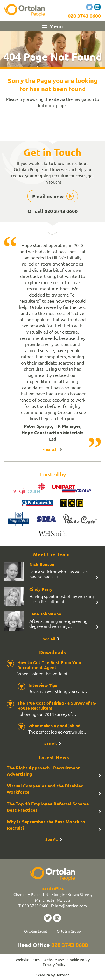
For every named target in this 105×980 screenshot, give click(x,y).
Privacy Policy (54, 964)
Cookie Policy (79, 960)
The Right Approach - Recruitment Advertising (43, 771)
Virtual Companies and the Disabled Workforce (45, 789)
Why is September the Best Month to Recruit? (46, 825)
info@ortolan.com (71, 906)
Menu (56, 26)
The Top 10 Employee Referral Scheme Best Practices (48, 807)
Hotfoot (62, 975)
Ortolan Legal (36, 931)
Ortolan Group (69, 931)
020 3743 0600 (84, 16)
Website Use (54, 960)
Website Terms (28, 960)
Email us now (48, 196)
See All (50, 450)
